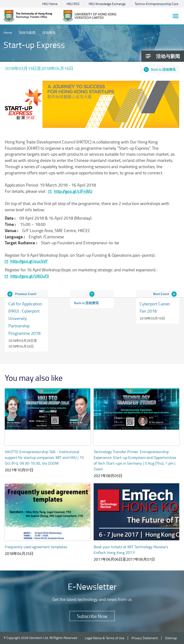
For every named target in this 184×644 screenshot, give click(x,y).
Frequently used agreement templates (36, 547)
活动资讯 (49, 32)
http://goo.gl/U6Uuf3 (30, 276)
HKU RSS (73, 4)
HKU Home (50, 4)
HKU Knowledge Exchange (107, 4)
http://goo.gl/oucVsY (29, 261)
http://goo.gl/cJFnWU (73, 191)
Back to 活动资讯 (163, 69)
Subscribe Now (92, 616)
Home (8, 32)
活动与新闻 (27, 32)
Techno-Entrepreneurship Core (156, 4)
